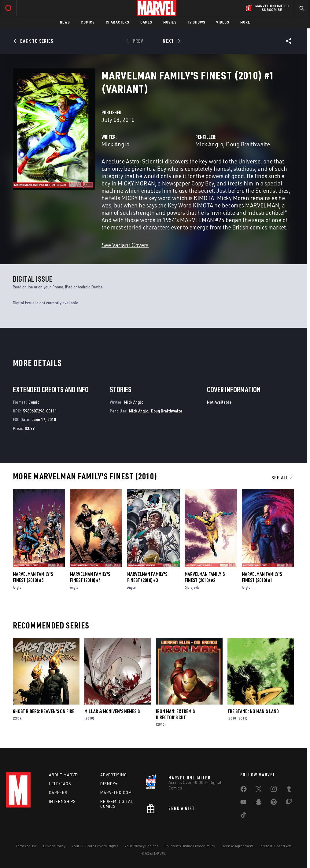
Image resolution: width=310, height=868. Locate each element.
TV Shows (196, 22)
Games (146, 22)
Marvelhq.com (116, 793)
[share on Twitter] (259, 790)
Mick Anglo (115, 144)
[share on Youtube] (243, 803)
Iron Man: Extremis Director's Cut (175, 714)
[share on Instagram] (274, 790)
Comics (88, 22)
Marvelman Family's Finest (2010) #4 (90, 577)
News (65, 22)
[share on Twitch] (289, 803)
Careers (58, 793)
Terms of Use (26, 846)
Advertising (114, 775)
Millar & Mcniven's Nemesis (112, 711)
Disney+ (109, 784)
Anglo (17, 587)
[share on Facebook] (244, 790)
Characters (118, 22)
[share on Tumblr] (289, 790)
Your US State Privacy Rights (95, 846)
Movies (170, 22)
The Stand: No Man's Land (253, 711)
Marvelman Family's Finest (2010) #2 (205, 577)
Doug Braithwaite (248, 144)
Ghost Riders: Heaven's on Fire (44, 711)
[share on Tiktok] (243, 816)
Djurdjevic (192, 587)
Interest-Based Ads (276, 846)
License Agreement (237, 846)
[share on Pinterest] (274, 803)
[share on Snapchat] (259, 803)
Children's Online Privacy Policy (190, 846)
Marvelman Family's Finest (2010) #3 (147, 577)
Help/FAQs (60, 784)
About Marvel (64, 775)
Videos (223, 22)
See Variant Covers (125, 245)
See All (283, 478)
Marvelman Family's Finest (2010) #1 (262, 577)
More (245, 22)
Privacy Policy (54, 846)
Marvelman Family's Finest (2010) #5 (33, 577)
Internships (62, 801)
